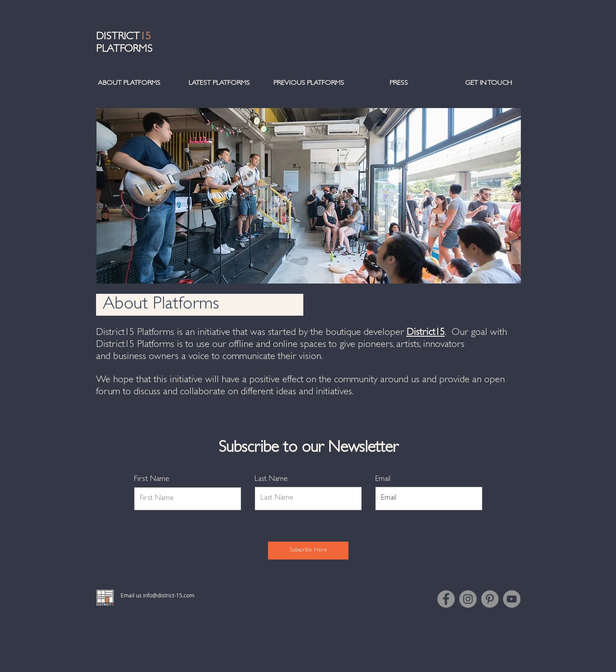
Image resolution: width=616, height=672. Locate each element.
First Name (152, 480)
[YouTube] (512, 599)
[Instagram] (468, 599)
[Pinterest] (490, 599)
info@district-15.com (169, 595)
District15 (426, 333)
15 (145, 38)
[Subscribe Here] (308, 551)
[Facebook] (446, 599)
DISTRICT (118, 38)
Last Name (271, 479)
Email (383, 479)
